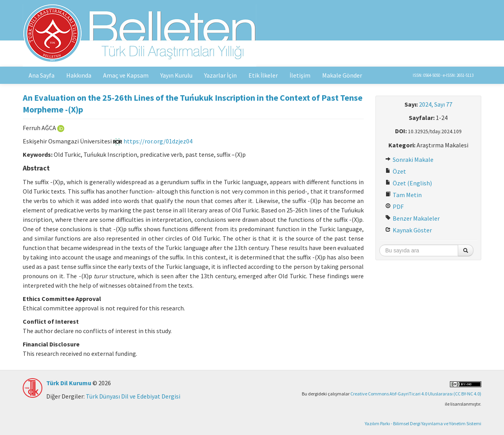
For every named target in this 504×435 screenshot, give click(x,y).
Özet (396, 171)
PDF (394, 207)
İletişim (300, 75)
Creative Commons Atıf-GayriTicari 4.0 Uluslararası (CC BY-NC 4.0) (416, 394)
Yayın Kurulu (176, 75)
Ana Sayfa (42, 75)
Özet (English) (409, 183)
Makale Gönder (342, 75)
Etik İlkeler (263, 75)
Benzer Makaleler (412, 218)
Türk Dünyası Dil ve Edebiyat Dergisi (133, 396)
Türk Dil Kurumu (69, 383)
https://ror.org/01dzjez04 (153, 141)
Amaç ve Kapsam (126, 75)
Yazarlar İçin (220, 75)
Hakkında (79, 75)
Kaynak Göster (409, 230)
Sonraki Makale (409, 159)
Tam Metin (403, 195)
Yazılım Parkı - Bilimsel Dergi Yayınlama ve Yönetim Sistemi (423, 423)
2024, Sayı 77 (436, 104)
